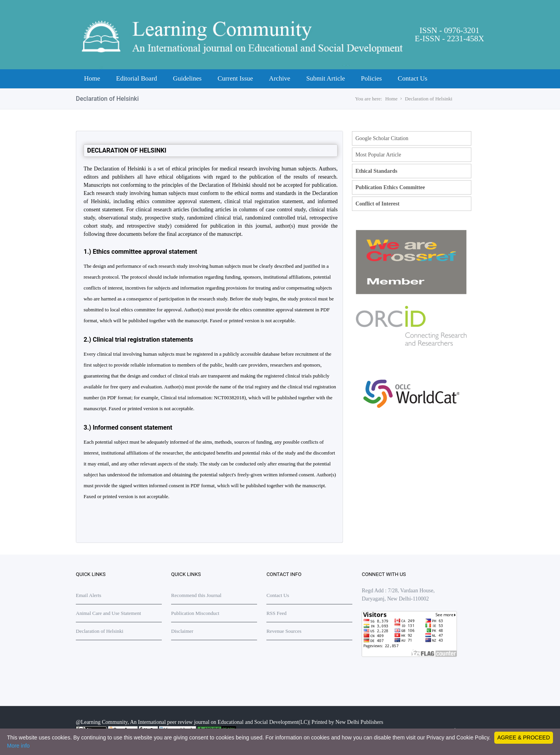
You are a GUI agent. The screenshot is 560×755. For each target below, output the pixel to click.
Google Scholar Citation (382, 138)
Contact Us (413, 78)
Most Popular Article (378, 155)
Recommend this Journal (196, 595)
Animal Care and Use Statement (108, 613)
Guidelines (187, 78)
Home (92, 78)
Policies (371, 78)
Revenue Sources (284, 631)
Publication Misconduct (195, 613)
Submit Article (325, 78)
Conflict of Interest (377, 204)
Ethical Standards (376, 171)
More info (18, 746)
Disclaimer (182, 631)
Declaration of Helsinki (429, 99)
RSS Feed (276, 613)
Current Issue (235, 78)
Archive (280, 78)
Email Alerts (88, 595)
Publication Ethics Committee (390, 187)
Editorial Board (137, 78)
